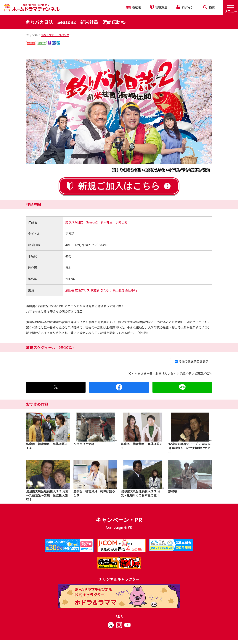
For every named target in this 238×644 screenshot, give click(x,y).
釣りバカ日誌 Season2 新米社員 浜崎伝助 (96, 222)
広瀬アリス (82, 290)
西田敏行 (131, 290)
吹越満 (95, 290)
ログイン (185, 7)
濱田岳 (70, 290)
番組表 (133, 7)
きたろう (106, 290)
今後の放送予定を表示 (192, 361)
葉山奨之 (119, 290)
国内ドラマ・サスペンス (55, 35)
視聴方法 (159, 7)
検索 (209, 7)
